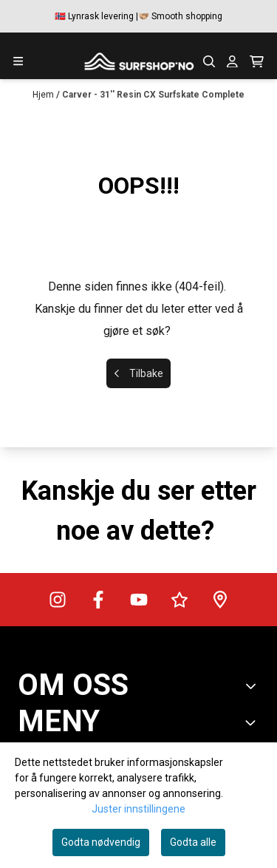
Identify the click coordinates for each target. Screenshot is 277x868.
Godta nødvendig (101, 842)
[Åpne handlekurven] (257, 62)
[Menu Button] (18, 61)
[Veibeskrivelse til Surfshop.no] (220, 600)
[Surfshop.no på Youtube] (139, 600)
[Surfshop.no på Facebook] (98, 600)
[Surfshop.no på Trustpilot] (179, 600)
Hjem (44, 95)
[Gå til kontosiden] (232, 62)
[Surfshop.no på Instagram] (58, 600)
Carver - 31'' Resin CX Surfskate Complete (153, 95)
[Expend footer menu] (253, 722)
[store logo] (139, 61)
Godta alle (193, 842)
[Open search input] (209, 62)
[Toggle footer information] (254, 686)
